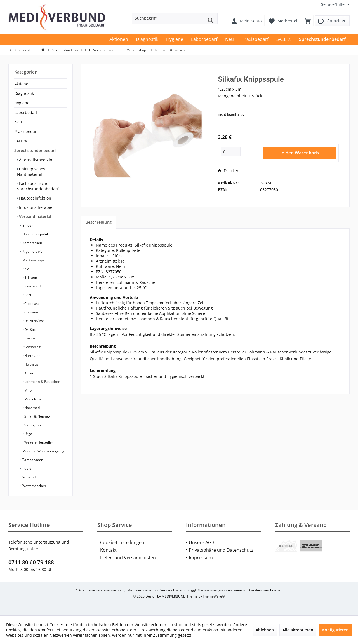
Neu (18, 122)
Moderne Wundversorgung (43, 451)
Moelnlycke (33, 399)
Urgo (28, 434)
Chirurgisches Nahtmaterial (31, 172)
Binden (27, 225)
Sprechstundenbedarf (35, 150)
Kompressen (32, 243)
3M (26, 269)
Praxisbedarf (26, 131)
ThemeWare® (214, 596)
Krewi (28, 373)
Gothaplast (32, 347)
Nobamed (32, 408)
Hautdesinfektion (35, 198)
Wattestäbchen (34, 486)
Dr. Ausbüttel (34, 321)
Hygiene (22, 103)
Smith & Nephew (37, 416)
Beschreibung (99, 222)
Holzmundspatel (35, 234)
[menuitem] (333, 4)
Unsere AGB (202, 542)
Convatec (31, 312)
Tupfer (27, 468)
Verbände (30, 477)
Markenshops (33, 260)
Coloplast (31, 304)
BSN (27, 295)
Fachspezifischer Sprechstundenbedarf (38, 186)
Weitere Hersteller (38, 442)
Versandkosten (172, 590)
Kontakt (108, 550)
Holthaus (31, 364)
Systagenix (32, 425)
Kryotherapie (32, 251)
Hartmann (32, 356)
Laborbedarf (26, 112)
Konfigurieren (335, 630)
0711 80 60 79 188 (31, 562)
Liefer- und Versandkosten (128, 558)
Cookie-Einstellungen (122, 542)
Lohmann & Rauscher (42, 382)
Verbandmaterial (35, 216)
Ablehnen (265, 630)
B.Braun (30, 277)
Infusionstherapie (35, 207)
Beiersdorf (32, 286)
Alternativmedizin (35, 160)
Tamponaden (32, 460)
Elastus (30, 338)
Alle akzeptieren (298, 630)
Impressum (201, 558)
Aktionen (23, 84)
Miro (28, 390)
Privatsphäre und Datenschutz (221, 550)
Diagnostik (24, 93)
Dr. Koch (30, 330)
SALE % (21, 141)
